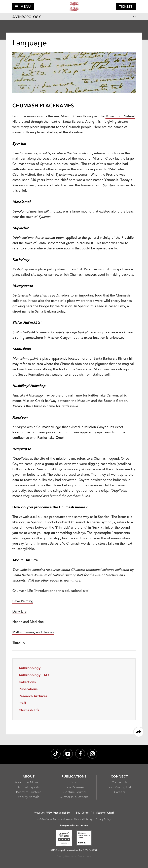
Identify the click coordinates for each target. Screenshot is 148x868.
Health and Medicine (28, 622)
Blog (74, 783)
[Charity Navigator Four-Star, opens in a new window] (64, 838)
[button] (23, 7)
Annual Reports (29, 787)
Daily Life (19, 612)
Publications (28, 689)
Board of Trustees (29, 792)
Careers (119, 792)
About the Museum (29, 783)
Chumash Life (29, 710)
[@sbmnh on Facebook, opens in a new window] (80, 754)
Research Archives (33, 696)
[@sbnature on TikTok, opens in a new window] (56, 754)
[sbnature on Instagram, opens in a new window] (92, 754)
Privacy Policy (103, 819)
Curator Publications (74, 797)
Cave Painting (23, 601)
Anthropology (27, 17)
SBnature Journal (74, 792)
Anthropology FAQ (34, 675)
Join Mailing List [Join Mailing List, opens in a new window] (119, 787)
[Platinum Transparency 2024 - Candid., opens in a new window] (84, 838)
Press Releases (74, 787)
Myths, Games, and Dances (33, 632)
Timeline (19, 643)
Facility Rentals (29, 797)
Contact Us (119, 783)
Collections (27, 682)
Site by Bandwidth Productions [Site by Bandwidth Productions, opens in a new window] (74, 857)
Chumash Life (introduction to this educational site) (51, 591)
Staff (22, 703)
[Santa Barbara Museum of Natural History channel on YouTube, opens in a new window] (68, 754)
